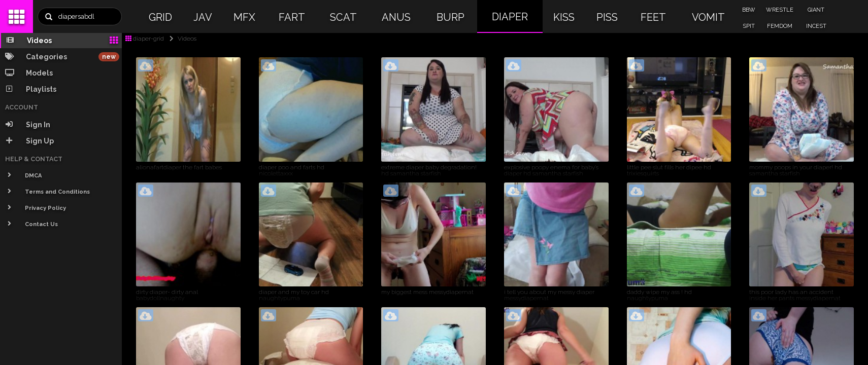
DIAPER (510, 17)
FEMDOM (780, 26)
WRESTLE (780, 10)
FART (292, 17)
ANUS (396, 17)
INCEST (816, 26)
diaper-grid (145, 39)
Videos (181, 39)
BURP (450, 17)
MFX (244, 17)
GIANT (816, 10)
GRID (160, 17)
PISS (607, 17)
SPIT (749, 26)
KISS (564, 17)
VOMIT (708, 17)
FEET (653, 17)
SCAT (343, 17)
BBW (749, 10)
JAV (203, 17)
